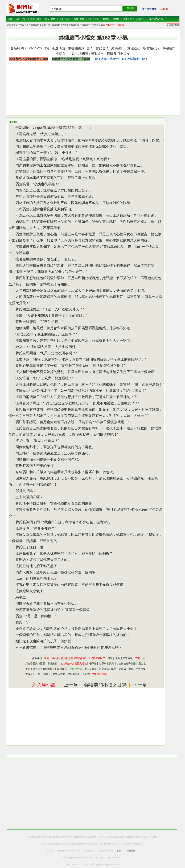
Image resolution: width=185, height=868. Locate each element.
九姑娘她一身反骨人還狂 (73, 663)
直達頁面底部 (173, 25)
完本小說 (128, 19)
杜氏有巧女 (76, 669)
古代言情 (102, 48)
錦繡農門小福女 (118, 54)
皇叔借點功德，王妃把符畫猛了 (88, 658)
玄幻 (18, 19)
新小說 (160, 19)
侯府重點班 (74, 674)
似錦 (119, 851)
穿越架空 (140, 19)
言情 (53, 19)
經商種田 (118, 48)
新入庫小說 (44, 685)
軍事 (68, 19)
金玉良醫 (131, 851)
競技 (82, 19)
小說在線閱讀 (78, 54)
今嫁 (38, 674)
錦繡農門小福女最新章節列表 (65, 25)
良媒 (110, 658)
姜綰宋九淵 (59, 674)
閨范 (137, 658)
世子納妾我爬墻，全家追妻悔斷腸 (117, 663)
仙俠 (39, 19)
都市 (47, 19)
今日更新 (152, 19)
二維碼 (165, 9)
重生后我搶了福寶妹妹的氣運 (100, 669)
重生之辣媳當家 (124, 658)
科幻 (90, 19)
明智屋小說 (151, 48)
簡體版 (116, 19)
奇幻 (24, 19)
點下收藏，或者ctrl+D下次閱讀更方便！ (121, 59)
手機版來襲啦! (99, 674)
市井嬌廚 (52, 663)
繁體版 (106, 19)
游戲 (76, 19)
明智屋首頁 (23, 25)
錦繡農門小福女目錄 (105, 685)
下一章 (140, 685)
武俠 (32, 19)
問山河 (47, 674)
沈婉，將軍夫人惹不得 (56, 658)
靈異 (97, 19)
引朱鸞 (86, 674)
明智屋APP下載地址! (115, 25)
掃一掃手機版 (149, 9)
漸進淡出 (58, 48)
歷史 (61, 19)
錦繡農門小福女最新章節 (93, 25)
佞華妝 (93, 663)
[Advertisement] (149, 87)
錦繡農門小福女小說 (40, 25)
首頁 (10, 19)
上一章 (71, 685)
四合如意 (62, 669)
